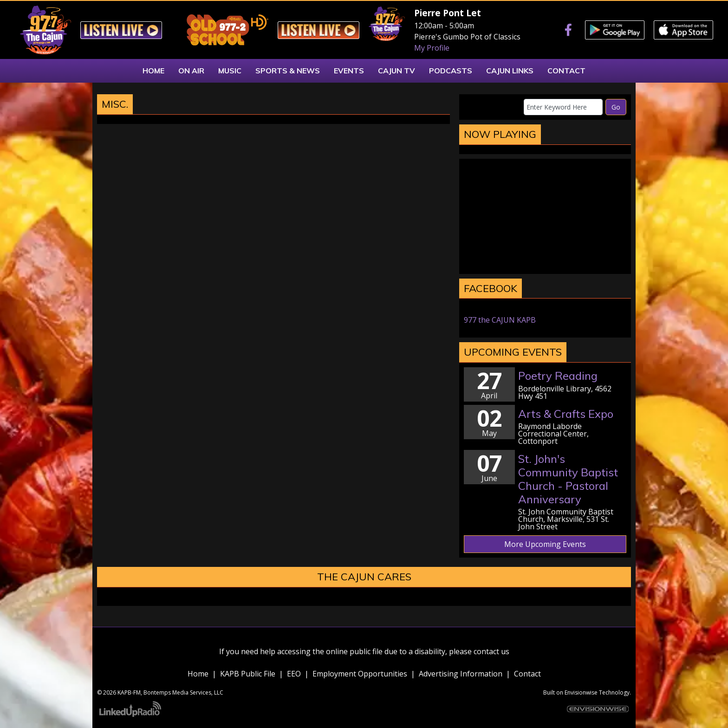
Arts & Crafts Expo (566, 414)
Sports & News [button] (288, 71)
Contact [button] (566, 71)
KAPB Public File (248, 674)
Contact (527, 674)
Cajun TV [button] (396, 71)
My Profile (432, 48)
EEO (294, 674)
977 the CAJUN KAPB (500, 320)
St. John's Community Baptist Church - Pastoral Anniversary (568, 479)
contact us (491, 651)
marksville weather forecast (545, 265)
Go (616, 107)
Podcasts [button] (451, 71)
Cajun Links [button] (510, 71)
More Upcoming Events (545, 544)
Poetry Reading (558, 376)
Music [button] (230, 71)
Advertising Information (461, 674)
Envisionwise (581, 692)
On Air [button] (191, 71)
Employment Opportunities (360, 674)
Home (198, 674)
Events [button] (349, 71)
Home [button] (153, 71)
